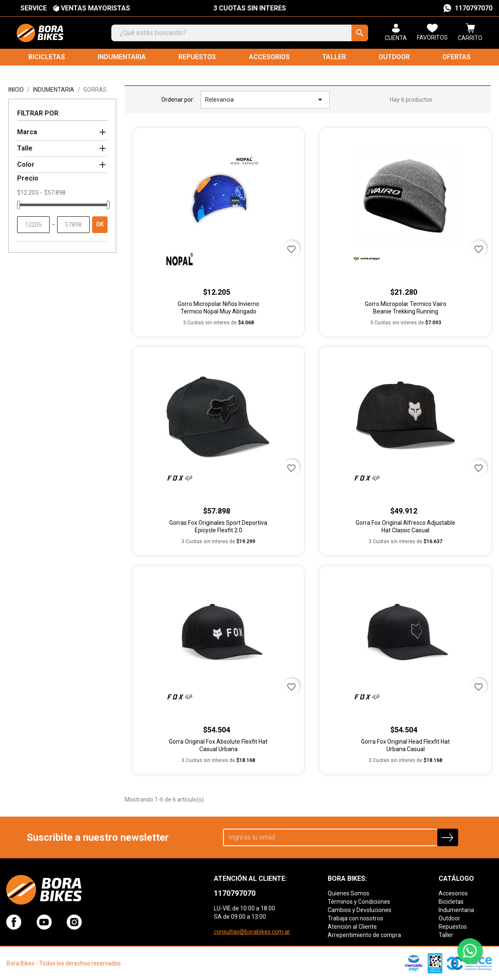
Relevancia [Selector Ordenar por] (265, 100)
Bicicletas (47, 57)
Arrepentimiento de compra (364, 935)
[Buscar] (240, 33)
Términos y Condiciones (359, 902)
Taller (334, 57)
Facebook (14, 922)
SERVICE (34, 8)
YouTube (44, 922)
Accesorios (269, 57)
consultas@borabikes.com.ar (252, 932)
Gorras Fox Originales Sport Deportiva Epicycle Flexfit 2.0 (218, 526)
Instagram (74, 922)
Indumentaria (122, 57)
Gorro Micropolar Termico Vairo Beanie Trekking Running (406, 308)
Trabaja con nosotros (355, 918)
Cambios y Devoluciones (360, 910)
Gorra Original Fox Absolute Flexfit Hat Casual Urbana (218, 745)
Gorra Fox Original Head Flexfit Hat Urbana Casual (405, 745)
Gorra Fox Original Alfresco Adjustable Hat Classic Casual (405, 526)
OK (100, 224)
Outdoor (394, 57)
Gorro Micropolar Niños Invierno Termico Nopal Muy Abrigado (218, 308)
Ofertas (456, 57)
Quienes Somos (349, 893)
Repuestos (197, 57)
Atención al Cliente (352, 927)
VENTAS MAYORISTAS (95, 8)
